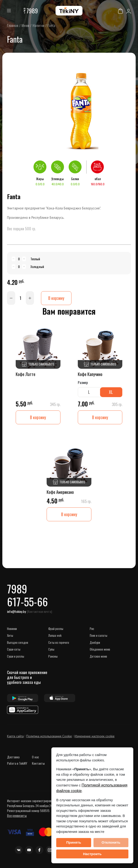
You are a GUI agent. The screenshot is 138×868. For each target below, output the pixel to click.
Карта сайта (15, 736)
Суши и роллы (16, 656)
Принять (74, 842)
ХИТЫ (10, 635)
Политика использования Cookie (49, 736)
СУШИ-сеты (14, 649)
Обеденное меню (100, 649)
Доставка (13, 757)
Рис (92, 629)
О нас (35, 757)
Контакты (38, 763)
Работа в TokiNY (17, 763)
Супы (51, 649)
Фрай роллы (56, 629)
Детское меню (98, 656)
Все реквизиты (17, 815)
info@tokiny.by (16, 611)
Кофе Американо (60, 492)
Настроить (92, 854)
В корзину (56, 298)
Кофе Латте (26, 374)
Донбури (95, 642)
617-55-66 (27, 601)
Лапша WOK (55, 635)
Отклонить (111, 842)
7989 (32, 11)
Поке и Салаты (99, 635)
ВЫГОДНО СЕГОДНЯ (18, 642)
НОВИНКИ (12, 629)
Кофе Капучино (90, 374)
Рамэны (53, 656)
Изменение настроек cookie (95, 736)
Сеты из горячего (59, 642)
